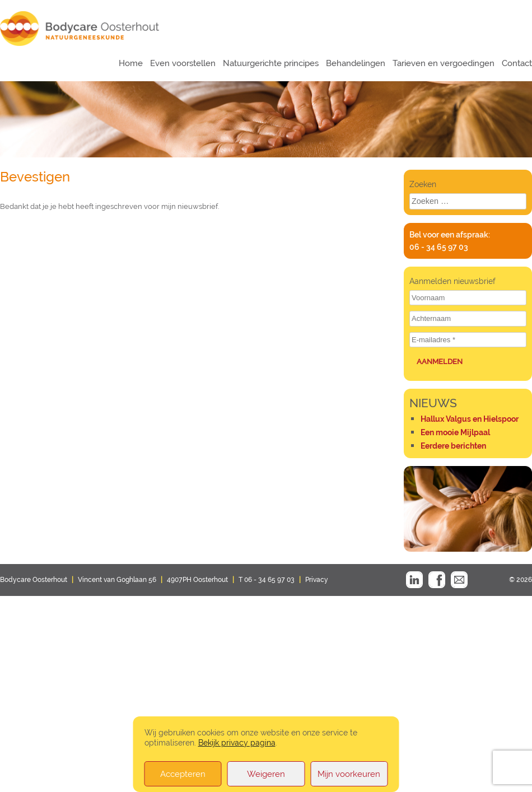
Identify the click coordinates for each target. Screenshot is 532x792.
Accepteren (183, 774)
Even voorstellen (183, 63)
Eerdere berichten (453, 446)
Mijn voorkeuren (349, 774)
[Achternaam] (468, 319)
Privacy (317, 580)
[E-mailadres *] (468, 340)
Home (131, 63)
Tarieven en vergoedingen (444, 63)
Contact (517, 63)
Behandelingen (356, 63)
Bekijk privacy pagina (237, 742)
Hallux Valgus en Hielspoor (470, 419)
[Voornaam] (468, 298)
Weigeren (266, 774)
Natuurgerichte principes (271, 63)
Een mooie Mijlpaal (455, 432)
